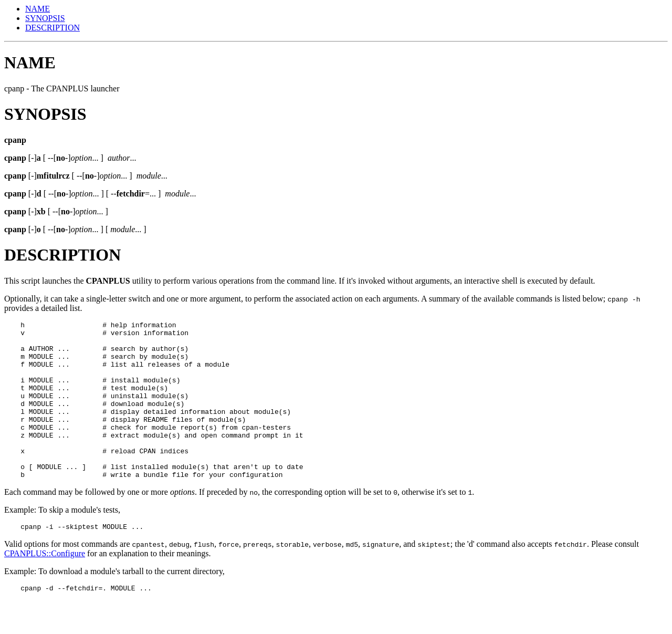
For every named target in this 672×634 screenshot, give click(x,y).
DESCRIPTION (52, 28)
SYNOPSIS (45, 18)
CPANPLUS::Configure (45, 586)
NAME (38, 9)
